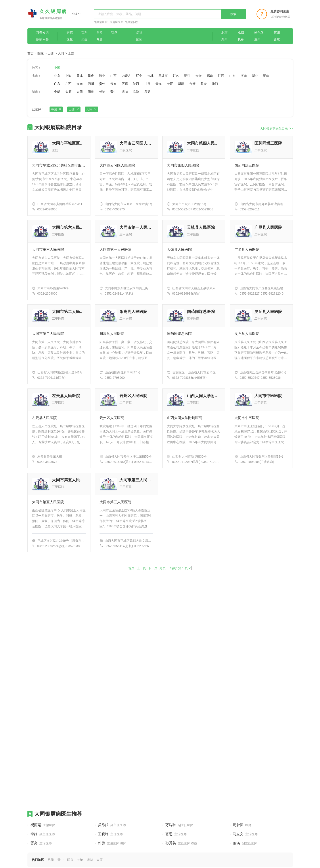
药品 (84, 39)
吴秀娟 (112, 825)
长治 (102, 92)
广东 (57, 84)
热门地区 (38, 860)
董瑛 (245, 843)
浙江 (187, 76)
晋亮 (41, 843)
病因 (139, 39)
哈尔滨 (259, 33)
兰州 (257, 39)
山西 (51, 53)
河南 (244, 76)
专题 (100, 39)
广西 (68, 84)
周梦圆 (242, 825)
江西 (221, 76)
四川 (91, 84)
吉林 (150, 76)
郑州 (224, 39)
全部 (57, 92)
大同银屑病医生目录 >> (276, 128)
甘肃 (147, 84)
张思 (176, 834)
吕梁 (147, 92)
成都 (241, 33)
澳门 (215, 84)
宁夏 (170, 84)
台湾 (192, 84)
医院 (70, 33)
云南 (113, 84)
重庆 (91, 76)
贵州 (102, 84)
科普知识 (42, 33)
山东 (232, 76)
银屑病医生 (116, 22)
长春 (241, 39)
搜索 (233, 14)
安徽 (199, 76)
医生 (70, 39)
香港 (204, 84)
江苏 (176, 76)
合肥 (277, 39)
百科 (84, 33)
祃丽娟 (43, 825)
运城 (125, 92)
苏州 (277, 33)
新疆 (181, 84)
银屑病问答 (132, 22)
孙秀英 (181, 843)
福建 (210, 76)
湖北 (255, 76)
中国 (57, 68)
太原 (68, 92)
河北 (102, 76)
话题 (114, 33)
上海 (68, 76)
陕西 (136, 84)
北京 (224, 33)
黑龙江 (163, 76)
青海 (159, 84)
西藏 (125, 84)
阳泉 (91, 92)
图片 (100, 33)
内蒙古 (126, 76)
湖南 (266, 76)
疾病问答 (42, 39)
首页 (31, 53)
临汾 (136, 92)
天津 (80, 76)
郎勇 (112, 843)
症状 (139, 33)
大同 (61, 53)
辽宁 (139, 76)
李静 (43, 834)
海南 (80, 84)
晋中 (113, 92)
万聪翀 (179, 825)
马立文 (245, 834)
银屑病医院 (101, 22)
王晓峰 (110, 834)
